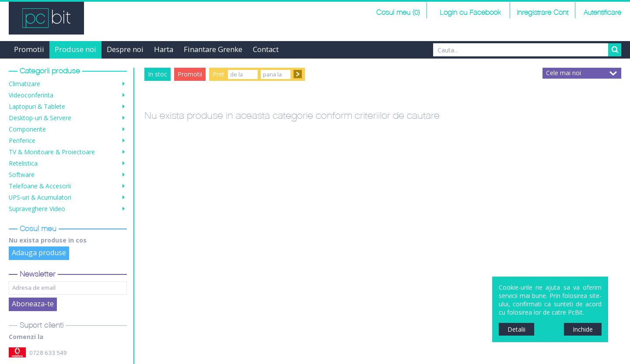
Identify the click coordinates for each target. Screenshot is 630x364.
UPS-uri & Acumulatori (40, 197)
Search (615, 50)
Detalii (516, 329)
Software (22, 175)
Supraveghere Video (37, 209)
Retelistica (23, 163)
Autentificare (602, 13)
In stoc (157, 74)
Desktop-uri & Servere (40, 118)
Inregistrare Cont (542, 13)
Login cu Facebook (469, 13)
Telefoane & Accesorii (40, 186)
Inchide (583, 329)
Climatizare (24, 84)
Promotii (29, 49)
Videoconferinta (31, 95)
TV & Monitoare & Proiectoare (52, 152)
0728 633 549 (48, 353)
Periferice (22, 140)
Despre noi (125, 49)
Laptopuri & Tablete (37, 106)
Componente (27, 129)
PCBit (46, 18)
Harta (164, 49)
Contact (266, 49)
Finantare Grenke (213, 49)
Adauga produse (39, 253)
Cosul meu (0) (398, 13)
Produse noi (75, 49)
